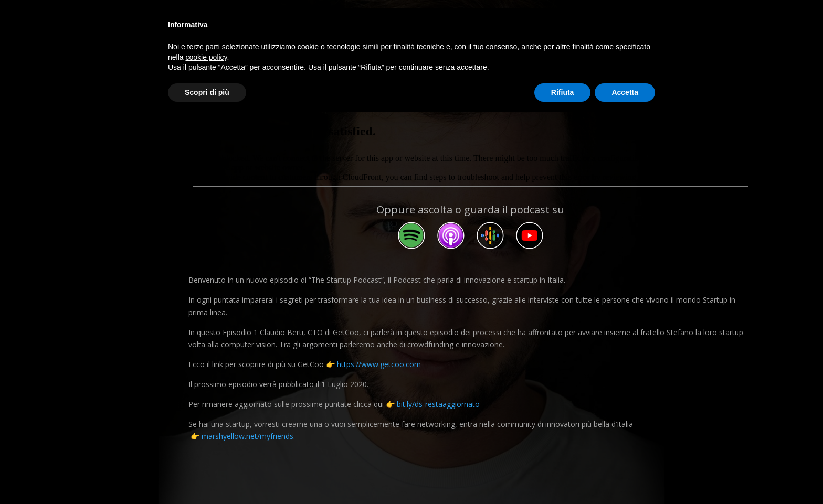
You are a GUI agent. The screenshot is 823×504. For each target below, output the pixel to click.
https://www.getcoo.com (379, 364)
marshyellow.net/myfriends (247, 436)
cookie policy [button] (206, 57)
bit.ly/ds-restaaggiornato (438, 404)
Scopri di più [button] (207, 92)
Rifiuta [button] (563, 92)
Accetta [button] (625, 92)
